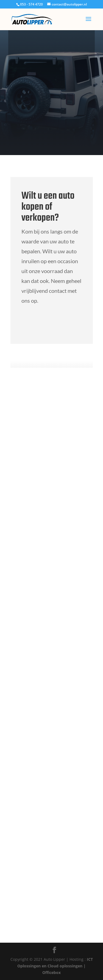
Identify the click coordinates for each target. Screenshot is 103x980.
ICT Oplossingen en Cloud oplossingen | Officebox (55, 966)
